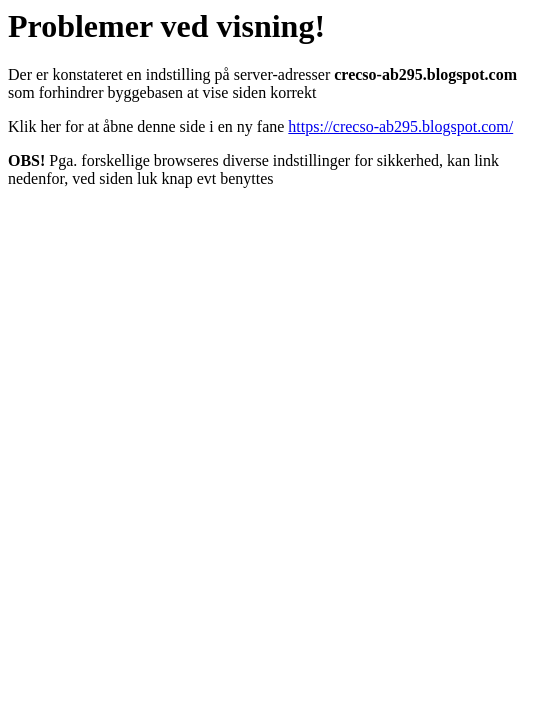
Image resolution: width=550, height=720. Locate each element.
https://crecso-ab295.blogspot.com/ (400, 126)
